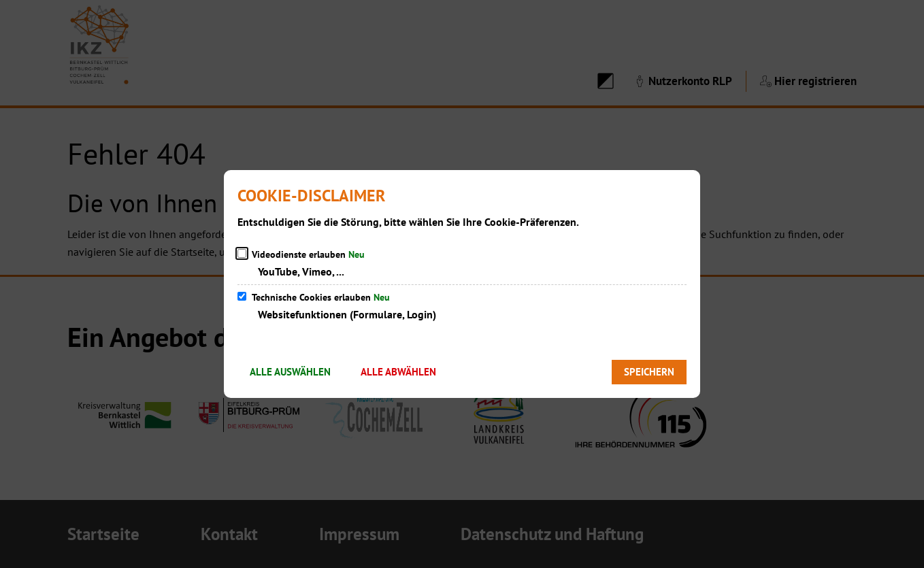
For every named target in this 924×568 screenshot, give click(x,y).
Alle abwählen (398, 372)
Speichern (649, 372)
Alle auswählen (290, 372)
